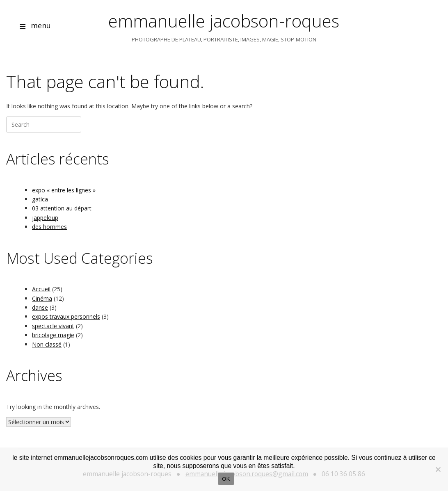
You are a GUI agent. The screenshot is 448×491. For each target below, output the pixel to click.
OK (226, 479)
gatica (40, 199)
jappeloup (45, 218)
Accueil (41, 289)
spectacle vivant (53, 326)
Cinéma (42, 298)
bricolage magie (53, 335)
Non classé (47, 344)
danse (40, 307)
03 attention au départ (62, 208)
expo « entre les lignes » (64, 190)
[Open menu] (23, 28)
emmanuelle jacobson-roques (224, 21)
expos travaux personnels (66, 316)
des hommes (49, 227)
